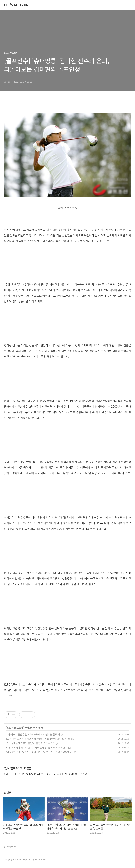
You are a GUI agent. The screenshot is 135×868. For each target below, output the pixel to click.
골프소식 (19, 728)
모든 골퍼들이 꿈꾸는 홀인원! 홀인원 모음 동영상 (30, 743)
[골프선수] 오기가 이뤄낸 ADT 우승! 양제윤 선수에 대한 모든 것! (38, 739)
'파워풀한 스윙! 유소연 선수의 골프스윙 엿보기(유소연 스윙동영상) (39, 752)
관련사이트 (10, 847)
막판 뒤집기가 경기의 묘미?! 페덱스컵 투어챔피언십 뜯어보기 (37, 748)
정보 (9, 728)
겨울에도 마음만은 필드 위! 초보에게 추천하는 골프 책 (33, 734)
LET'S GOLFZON (16, 5)
